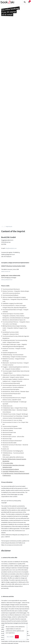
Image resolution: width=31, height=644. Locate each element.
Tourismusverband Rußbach (10, 295)
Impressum (9, 226)
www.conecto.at (6, 271)
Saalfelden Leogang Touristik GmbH (13, 303)
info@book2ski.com (11, 248)
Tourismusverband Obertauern (11, 289)
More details (10, 637)
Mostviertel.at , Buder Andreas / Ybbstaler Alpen (16, 391)
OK (17, 637)
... (4, 226)
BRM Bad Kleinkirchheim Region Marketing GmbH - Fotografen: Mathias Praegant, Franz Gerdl (15, 328)
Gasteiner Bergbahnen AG (10, 353)
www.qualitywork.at (7, 280)
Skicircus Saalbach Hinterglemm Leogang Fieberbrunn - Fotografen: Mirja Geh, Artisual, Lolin (15, 299)
